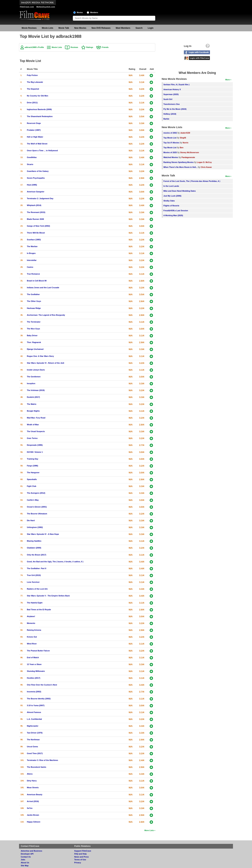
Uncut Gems (32, 747)
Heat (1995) (32, 185)
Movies (80, 13)
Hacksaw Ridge (34, 308)
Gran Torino (32, 438)
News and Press (81, 857)
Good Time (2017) (35, 753)
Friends (105, 47)
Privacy (78, 863)
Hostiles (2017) (34, 678)
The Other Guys (34, 301)
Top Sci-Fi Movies (171, 143)
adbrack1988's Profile (34, 47)
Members (94, 13)
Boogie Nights (33, 411)
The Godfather (33, 294)
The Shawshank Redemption (40, 116)
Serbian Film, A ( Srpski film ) (176, 85)
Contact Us (26, 857)
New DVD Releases (101, 28)
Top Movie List (170, 138)
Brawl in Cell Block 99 (37, 281)
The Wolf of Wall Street (37, 144)
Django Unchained (35, 349)
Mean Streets (33, 787)
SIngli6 (183, 138)
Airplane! (31, 616)
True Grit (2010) (34, 575)
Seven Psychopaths (36, 178)
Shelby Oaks (169, 201)
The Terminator (34, 322)
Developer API (27, 854)
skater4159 (185, 133)
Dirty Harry (32, 781)
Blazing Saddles (34, 541)
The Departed (33, 89)
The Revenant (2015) (36, 212)
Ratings (90, 47)
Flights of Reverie (171, 206)
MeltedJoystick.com (46, 7)
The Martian (32, 246)
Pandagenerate (188, 157)
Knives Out (32, 637)
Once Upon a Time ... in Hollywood (42, 150)
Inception (31, 383)
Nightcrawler (33, 726)
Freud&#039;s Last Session (176, 211)
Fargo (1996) (32, 466)
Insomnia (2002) (34, 692)
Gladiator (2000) (34, 548)
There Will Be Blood (36, 233)
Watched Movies (171, 157)
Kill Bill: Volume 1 (35, 452)
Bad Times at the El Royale (39, 610)
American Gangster (36, 192)
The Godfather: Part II (36, 568)
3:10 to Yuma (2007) (36, 705)
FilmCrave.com (27, 7)
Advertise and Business (31, 851)
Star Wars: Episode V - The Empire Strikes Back (48, 596)
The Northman (33, 740)
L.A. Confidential (34, 719)
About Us (25, 863)
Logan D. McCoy (204, 162)
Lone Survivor (33, 582)
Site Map (25, 866)
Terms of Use (80, 860)
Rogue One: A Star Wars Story (40, 356)
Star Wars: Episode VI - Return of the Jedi (45, 363)
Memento (31, 623)
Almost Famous (34, 712)
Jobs (23, 860)
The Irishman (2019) (36, 390)
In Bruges (31, 253)
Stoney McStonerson (190, 152)
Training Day (33, 459)
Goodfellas (32, 157)
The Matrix (32, 404)
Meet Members (123, 28)
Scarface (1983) (34, 240)
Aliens (30, 774)
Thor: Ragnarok (34, 342)
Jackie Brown (33, 815)
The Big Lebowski (35, 82)
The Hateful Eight (35, 603)
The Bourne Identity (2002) (39, 699)
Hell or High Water (35, 137)
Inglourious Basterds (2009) (39, 109)
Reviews (74, 47)
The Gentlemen (34, 377)
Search (139, 28)
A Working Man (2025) (173, 215)
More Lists (149, 830)
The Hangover (33, 472)
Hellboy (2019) (170, 114)
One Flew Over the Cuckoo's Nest (42, 685)
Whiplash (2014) (34, 205)
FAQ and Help (80, 854)
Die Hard (31, 520)
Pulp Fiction (32, 75)
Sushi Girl (168, 99)
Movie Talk (64, 28)
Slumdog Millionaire (36, 671)
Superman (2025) (171, 94)
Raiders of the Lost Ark (37, 589)
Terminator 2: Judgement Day (40, 198)
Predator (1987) (34, 130)
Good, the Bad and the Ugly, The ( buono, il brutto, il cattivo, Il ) (55, 562)
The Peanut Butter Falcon (38, 651)
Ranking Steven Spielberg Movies (179, 162)
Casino (30, 267)
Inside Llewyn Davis (36, 370)
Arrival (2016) (33, 801)
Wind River (32, 644)
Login (151, 28)
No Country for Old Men (38, 96)
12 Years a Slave (34, 664)
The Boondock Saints (36, 767)
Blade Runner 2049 (35, 219)
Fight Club (32, 486)
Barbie (166, 119)
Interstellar (32, 260)
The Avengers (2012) (36, 493)
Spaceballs (32, 479)
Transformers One (172, 104)
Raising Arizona (34, 630)
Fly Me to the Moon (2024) (175, 109)
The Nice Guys (33, 329)
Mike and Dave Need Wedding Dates (180, 191)
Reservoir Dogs (34, 123)
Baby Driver (32, 335)
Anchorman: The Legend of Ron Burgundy (46, 315)
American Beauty (35, 794)
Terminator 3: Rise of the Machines (43, 760)
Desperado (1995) (35, 445)
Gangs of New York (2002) (38, 226)
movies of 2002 (170, 133)
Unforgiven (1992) (35, 527)
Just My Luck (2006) (172, 196)
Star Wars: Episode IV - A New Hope (43, 534)
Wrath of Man (33, 425)
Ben (182, 148)
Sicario (30, 164)
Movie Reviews (29, 28)
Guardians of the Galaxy (38, 171)
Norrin (185, 143)
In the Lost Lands (171, 186)
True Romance (33, 274)
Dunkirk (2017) (33, 397)
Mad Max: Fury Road (36, 418)
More (228, 80)
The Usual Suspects (36, 431)
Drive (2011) (32, 103)
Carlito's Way (33, 500)
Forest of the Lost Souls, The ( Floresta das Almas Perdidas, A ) (192, 181)
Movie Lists (47, 28)
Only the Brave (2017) (36, 555)
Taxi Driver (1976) (35, 733)
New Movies (80, 28)
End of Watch (33, 657)
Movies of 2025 (170, 152)
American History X (172, 89)
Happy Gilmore (34, 822)
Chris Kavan (206, 167)
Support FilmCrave (83, 851)
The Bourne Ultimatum (37, 514)
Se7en (30, 808)
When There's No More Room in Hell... (180, 167)
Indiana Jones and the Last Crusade (43, 288)
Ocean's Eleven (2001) (37, 507)
